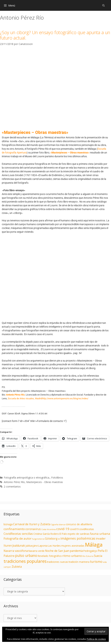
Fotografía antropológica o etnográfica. (27, 478)
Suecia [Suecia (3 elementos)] (98, 556)
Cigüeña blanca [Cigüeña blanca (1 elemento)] (58, 525)
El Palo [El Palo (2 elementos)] (63, 534)
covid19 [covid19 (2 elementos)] (74, 529)
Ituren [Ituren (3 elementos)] (8, 546)
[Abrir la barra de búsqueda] (104, 5)
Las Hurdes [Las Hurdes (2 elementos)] (54, 546)
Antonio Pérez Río (14, 482)
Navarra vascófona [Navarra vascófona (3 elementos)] (16, 551)
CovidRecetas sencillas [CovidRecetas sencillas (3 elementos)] (18, 534)
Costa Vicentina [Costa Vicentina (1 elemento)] (48, 529)
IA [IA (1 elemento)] (59, 539)
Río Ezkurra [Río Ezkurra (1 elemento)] (88, 556)
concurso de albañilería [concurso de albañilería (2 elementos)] (79, 524)
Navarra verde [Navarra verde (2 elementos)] (36, 551)
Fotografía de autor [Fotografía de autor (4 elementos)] (18, 538)
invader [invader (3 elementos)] (101, 539)
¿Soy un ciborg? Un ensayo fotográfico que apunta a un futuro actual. (55, 35)
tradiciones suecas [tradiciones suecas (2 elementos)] (58, 562)
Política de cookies (96, 639)
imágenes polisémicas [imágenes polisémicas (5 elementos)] (78, 538)
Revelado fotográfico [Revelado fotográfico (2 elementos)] (50, 556)
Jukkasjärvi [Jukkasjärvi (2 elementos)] (32, 546)
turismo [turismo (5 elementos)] (96, 561)
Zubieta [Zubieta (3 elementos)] (17, 567)
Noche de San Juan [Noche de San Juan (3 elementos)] (57, 551)
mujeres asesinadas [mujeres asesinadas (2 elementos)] (73, 546)
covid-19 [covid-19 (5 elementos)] (63, 529)
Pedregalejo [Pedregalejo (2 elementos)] (90, 551)
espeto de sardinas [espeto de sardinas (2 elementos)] (78, 534)
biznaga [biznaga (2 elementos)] (8, 524)
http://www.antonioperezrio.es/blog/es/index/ (65, 398)
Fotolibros (57, 478)
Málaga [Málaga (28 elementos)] (94, 545)
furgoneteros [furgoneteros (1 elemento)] (38, 539)
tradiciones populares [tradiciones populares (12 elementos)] (25, 561)
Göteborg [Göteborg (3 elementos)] (51, 539)
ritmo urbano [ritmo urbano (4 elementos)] (72, 556)
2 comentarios (12, 487)
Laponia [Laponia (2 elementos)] (43, 546)
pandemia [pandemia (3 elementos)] (76, 551)
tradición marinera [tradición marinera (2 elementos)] (79, 562)
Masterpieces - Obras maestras (45, 482)
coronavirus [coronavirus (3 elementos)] (33, 529)
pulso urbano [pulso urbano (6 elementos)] (26, 556)
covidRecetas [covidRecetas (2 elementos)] (87, 529)
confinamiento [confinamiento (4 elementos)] (14, 529)
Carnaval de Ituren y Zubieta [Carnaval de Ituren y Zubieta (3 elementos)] (32, 524)
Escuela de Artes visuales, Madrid (25, 398)
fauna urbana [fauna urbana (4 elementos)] (100, 534)
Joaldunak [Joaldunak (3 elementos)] (19, 546)
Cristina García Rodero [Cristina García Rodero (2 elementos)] (46, 534)
